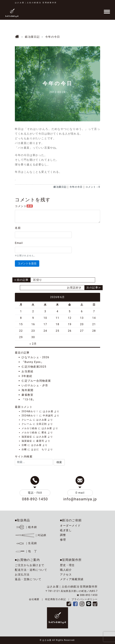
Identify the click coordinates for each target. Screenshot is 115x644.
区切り (38, 280)
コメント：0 (93, 187)
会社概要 (34, 599)
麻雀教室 (27, 395)
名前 (18, 228)
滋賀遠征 (27, 437)
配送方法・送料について (31, 570)
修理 (63, 540)
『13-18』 (29, 400)
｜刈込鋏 (31, 535)
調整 (63, 535)
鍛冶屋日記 (60, 187)
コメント (24, 206)
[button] (59, 462)
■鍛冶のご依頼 (71, 520)
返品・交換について (28, 579)
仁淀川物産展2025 (34, 367)
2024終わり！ (30, 411)
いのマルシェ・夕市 (35, 385)
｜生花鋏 (26, 543)
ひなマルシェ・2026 (35, 357)
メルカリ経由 (29, 428)
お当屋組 (27, 371)
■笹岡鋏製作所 (71, 560)
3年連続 (27, 376)
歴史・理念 (67, 565)
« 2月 (33, 344)
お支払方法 (22, 575)
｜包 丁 (26, 551)
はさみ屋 (48, 411)
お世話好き (74, 288)
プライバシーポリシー (85, 599)
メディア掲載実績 (72, 579)
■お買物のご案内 (27, 560)
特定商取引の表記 (56, 599)
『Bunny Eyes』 (33, 362)
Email (19, 243)
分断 (24, 445)
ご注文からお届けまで (30, 565)
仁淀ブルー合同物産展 (36, 381)
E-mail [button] (80, 493)
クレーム (27, 420)
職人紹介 (66, 570)
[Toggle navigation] (107, 12)
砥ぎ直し (66, 530)
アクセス (66, 575)
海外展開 (27, 390)
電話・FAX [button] (35, 493)
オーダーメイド (70, 526)
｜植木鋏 (26, 527)
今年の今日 (76, 187)
